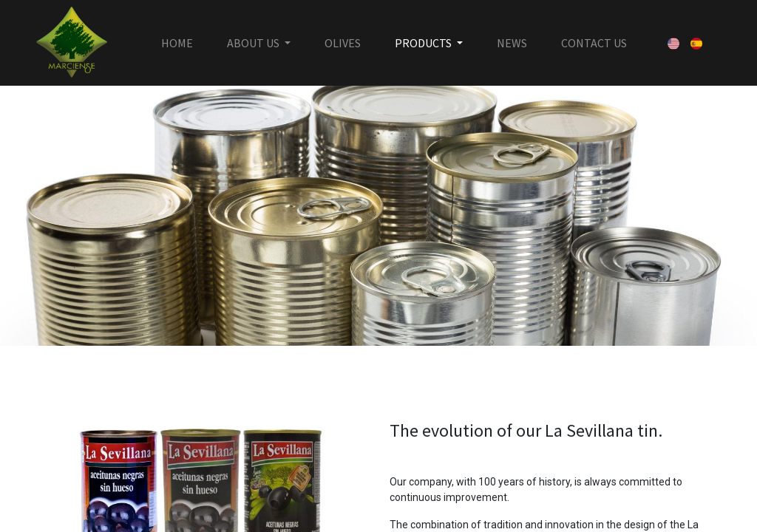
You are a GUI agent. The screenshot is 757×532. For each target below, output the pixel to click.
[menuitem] (177, 43)
